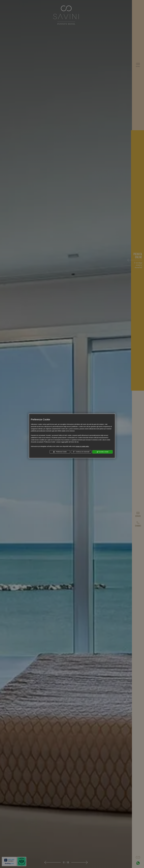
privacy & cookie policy (82, 446)
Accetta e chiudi (103, 452)
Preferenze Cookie (60, 452)
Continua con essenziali (81, 452)
